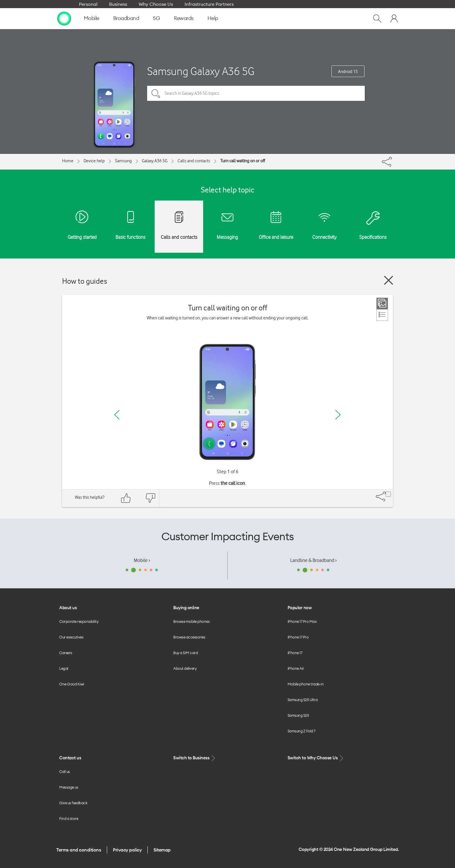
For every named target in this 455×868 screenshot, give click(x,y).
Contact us (70, 758)
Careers (66, 653)
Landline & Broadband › (313, 560)
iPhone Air (296, 668)
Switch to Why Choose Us (316, 758)
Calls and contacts (194, 161)
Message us (69, 787)
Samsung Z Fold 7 (301, 731)
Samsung (123, 161)
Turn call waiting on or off (243, 161)
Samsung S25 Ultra (303, 700)
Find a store (69, 818)
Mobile (92, 18)
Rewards (184, 18)
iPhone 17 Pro (298, 637)
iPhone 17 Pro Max (302, 621)
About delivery (185, 668)
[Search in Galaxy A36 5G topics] (256, 93)
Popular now (300, 608)
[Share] (392, 160)
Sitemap (162, 850)
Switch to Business (195, 758)
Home (68, 161)
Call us (65, 771)
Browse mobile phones (191, 621)
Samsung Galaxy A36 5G (201, 71)
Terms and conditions (79, 850)
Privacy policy (127, 850)
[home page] (64, 18)
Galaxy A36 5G (155, 161)
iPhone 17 (295, 653)
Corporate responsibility (79, 621)
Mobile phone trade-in (306, 684)
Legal (64, 668)
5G (156, 18)
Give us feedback (73, 803)
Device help (94, 161)
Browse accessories (189, 637)
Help (213, 18)
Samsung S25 (298, 715)
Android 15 (348, 72)
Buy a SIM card (185, 653)
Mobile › (142, 560)
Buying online (186, 608)
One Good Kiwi (72, 684)
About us (68, 608)
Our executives (71, 637)
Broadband (126, 18)
